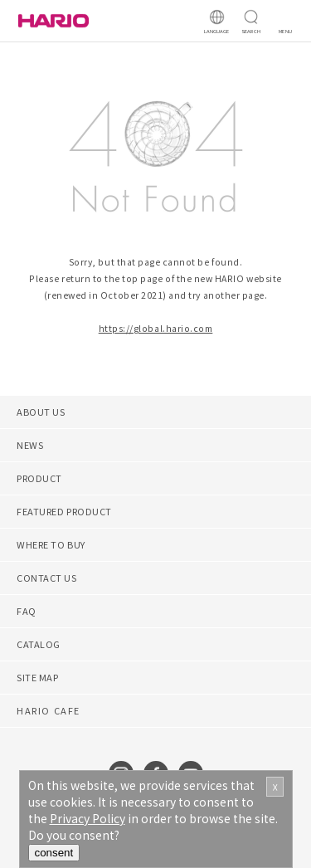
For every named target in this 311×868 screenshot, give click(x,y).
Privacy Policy (87, 818)
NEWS (30, 445)
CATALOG (39, 644)
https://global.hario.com (156, 328)
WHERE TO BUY (51, 544)
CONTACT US (47, 578)
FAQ (27, 611)
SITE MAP (37, 677)
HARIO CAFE (49, 710)
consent (54, 853)
